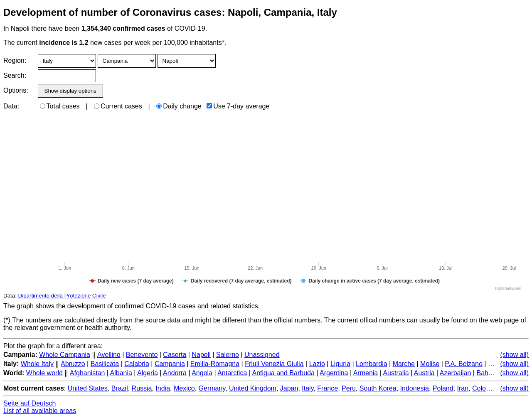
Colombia (486, 388)
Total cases (60, 106)
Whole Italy (37, 364)
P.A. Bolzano (463, 364)
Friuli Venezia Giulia (274, 364)
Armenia (366, 373)
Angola (202, 373)
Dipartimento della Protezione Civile (62, 296)
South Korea (378, 388)
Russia (142, 388)
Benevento (142, 355)
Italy (308, 388)
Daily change (179, 106)
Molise (430, 364)
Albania (121, 373)
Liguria (340, 364)
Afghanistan (87, 373)
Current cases (118, 106)
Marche (404, 364)
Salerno (228, 355)
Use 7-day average (238, 106)
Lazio (317, 364)
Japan (289, 388)
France (328, 388)
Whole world (44, 373)
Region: (15, 60)
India (163, 388)
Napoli (201, 355)
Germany (212, 388)
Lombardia (372, 364)
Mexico (184, 388)
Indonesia (415, 388)
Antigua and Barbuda (283, 373)
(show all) (515, 355)
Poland (443, 388)
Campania (170, 364)
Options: (16, 90)
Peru (349, 388)
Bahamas (490, 373)
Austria (424, 373)
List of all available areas (40, 411)
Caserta (175, 355)
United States (88, 388)
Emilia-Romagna (215, 364)
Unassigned (262, 355)
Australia (396, 373)
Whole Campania (65, 355)
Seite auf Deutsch (30, 403)
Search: (15, 75)
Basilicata (105, 364)
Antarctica (232, 373)
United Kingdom (253, 388)
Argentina (334, 373)
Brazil (120, 388)
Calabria (137, 364)
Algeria (148, 373)
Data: (11, 106)
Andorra (175, 373)
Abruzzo (73, 364)
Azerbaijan (456, 373)
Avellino (109, 355)
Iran (463, 388)
